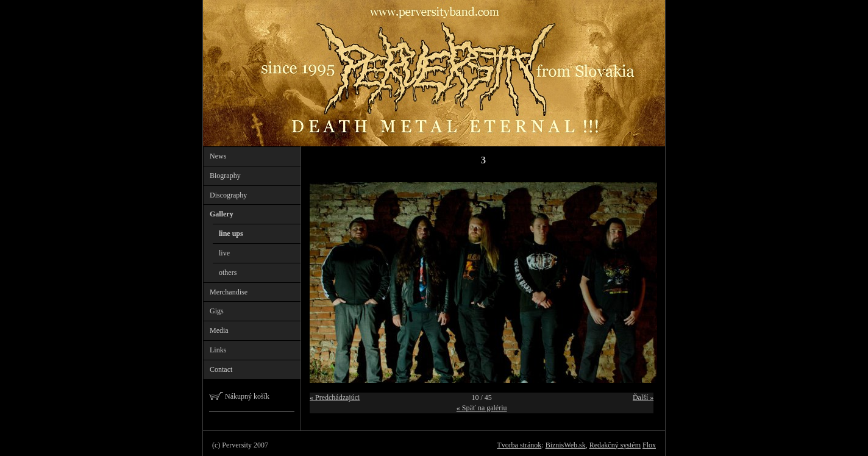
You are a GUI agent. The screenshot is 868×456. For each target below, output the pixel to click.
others (228, 273)
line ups (231, 233)
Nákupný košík (239, 396)
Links (218, 350)
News (218, 156)
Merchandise (229, 292)
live (224, 253)
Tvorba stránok (519, 445)
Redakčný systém (615, 445)
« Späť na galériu (482, 408)
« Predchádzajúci (335, 397)
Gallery (222, 214)
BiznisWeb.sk (566, 445)
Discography (228, 195)
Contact (221, 369)
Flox (649, 445)
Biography (225, 176)
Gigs (217, 311)
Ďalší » (643, 397)
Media (219, 330)
